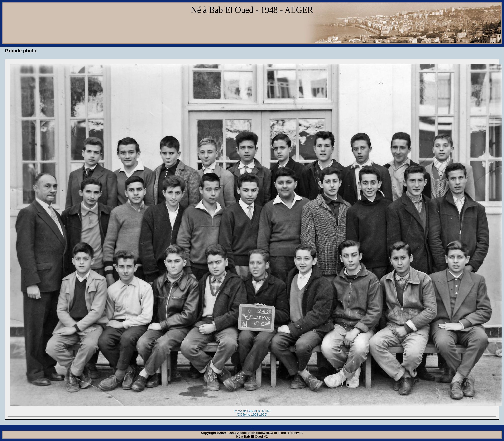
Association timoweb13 (255, 433)
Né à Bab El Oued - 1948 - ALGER (252, 10)
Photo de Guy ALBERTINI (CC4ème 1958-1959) (252, 413)
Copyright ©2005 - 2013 (219, 433)
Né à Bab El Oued (250, 436)
